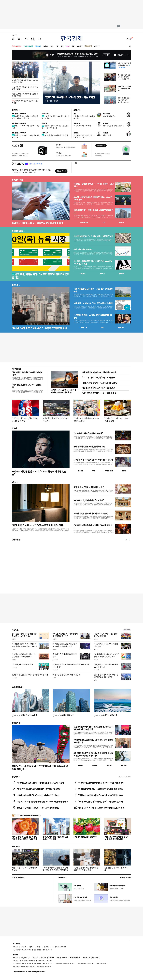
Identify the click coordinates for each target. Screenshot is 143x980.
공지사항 (62, 877)
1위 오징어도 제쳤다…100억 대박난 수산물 (99, 372)
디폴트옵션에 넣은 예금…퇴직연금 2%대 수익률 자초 (38, 223)
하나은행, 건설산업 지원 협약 (22, 664)
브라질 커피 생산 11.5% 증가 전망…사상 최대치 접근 (56, 117)
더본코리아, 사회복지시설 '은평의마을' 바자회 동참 (106, 635)
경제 (52, 46)
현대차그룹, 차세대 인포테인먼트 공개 (65, 655)
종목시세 (102, 274)
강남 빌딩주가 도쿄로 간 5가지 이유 (117, 869)
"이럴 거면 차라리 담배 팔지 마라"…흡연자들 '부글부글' (39, 789)
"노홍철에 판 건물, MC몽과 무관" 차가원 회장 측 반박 (93, 316)
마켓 (122, 223)
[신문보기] (13, 39)
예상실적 (83, 274)
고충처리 (31, 947)
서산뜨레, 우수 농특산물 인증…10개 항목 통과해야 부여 (117, 838)
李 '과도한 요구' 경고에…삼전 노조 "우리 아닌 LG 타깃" (25, 88)
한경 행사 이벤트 (18, 877)
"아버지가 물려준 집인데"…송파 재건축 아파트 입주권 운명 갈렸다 (55, 869)
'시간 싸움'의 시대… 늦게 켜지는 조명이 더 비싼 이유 (37, 525)
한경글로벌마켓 (28, 46)
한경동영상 (16, 540)
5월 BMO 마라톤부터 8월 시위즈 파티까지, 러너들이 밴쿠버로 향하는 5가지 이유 (93, 754)
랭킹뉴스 (15, 777)
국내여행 (95, 765)
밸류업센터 (121, 328)
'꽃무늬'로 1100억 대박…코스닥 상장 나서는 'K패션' (70, 97)
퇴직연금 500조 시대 (24, 715)
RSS (58, 958)
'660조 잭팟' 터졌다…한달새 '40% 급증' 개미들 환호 (38, 808)
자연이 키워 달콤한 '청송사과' (85, 837)
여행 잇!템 (124, 765)
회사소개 (15, 947)
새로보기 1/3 (127, 630)
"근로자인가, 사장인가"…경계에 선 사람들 (106, 645)
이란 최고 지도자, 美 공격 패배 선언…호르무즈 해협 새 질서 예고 (42, 802)
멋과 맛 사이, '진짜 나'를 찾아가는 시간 (89, 487)
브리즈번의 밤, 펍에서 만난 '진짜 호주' (89, 500)
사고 (130, 877)
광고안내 (39, 947)
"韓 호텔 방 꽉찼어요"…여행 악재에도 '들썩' (27, 374)
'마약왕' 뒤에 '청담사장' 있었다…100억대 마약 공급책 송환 (25, 81)
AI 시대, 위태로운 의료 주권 (82, 126)
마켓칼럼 (44, 123)
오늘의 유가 (45, 133)
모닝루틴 (79, 46)
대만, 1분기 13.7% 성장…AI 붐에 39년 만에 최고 (106, 666)
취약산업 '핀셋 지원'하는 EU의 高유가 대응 (84, 117)
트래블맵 (81, 765)
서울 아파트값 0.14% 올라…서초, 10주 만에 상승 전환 (93, 290)
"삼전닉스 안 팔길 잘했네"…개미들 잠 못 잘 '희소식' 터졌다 (40, 783)
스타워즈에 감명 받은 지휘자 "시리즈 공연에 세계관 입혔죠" (39, 473)
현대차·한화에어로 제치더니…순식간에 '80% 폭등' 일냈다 (106, 676)
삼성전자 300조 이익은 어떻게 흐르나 (124, 65)
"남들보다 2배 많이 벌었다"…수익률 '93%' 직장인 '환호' (93, 185)
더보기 (96, 46)
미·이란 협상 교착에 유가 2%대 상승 (55, 135)
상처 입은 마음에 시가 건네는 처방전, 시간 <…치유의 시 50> (24, 635)
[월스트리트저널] (27, 39)
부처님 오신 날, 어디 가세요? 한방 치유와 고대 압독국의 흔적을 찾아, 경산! (40, 768)
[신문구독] (40, 39)
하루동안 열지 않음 (121, 55)
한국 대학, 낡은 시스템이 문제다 (113, 126)
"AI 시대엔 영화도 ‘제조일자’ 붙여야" (88, 433)
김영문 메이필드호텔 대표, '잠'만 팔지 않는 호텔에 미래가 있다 (93, 741)
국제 (62, 46)
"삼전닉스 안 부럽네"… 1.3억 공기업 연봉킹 (100, 383)
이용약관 (64, 958)
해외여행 (109, 765)
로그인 (129, 39)
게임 (73, 46)
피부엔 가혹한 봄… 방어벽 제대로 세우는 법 (91, 513)
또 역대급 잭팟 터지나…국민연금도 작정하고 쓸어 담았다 (101, 789)
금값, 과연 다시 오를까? (83, 249)
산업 (57, 46)
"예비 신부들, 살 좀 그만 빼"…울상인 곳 (27, 386)
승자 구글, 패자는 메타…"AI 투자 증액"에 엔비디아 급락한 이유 (25, 117)
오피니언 (46, 46)
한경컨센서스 (84, 223)
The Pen (15, 847)
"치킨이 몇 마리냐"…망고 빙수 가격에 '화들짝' (117, 420)
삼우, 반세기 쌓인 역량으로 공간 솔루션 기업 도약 (55, 838)
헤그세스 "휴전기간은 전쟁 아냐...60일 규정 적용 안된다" (25, 95)
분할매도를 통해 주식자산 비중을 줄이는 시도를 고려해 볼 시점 (55, 127)
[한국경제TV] (20, 39)
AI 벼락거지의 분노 (109, 116)
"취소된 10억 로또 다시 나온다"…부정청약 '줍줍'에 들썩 (39, 328)
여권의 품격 (107, 135)
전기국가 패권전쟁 (105, 715)
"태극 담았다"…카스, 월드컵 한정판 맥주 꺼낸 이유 (25, 420)
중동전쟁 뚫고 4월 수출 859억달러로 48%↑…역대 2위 (124, 100)
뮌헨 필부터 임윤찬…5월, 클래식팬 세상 (89, 446)
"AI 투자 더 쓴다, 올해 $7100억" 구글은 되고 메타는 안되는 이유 (106, 655)
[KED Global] (33, 39)
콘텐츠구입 (27, 958)
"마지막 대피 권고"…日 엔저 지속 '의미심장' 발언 (93, 236)
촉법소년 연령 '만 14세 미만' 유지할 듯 (67, 675)
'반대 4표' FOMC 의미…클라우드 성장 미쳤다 (26, 127)
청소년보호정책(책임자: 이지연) (91, 958)
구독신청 (23, 947)
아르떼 (14, 428)
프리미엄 (89, 46)
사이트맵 (43, 958)
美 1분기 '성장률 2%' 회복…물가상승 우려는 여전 (30, 675)
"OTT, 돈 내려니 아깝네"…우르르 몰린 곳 (99, 378)
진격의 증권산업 (63, 715)
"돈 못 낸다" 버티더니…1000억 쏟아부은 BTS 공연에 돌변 (101, 808)
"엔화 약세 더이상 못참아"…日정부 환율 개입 (124, 88)
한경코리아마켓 (17, 46)
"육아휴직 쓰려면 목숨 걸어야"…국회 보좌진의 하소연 (84, 136)
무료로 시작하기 (61, 171)
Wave (68, 46)
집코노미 (38, 46)
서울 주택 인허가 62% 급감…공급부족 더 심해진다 (94, 303)
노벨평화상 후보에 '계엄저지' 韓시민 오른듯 (56, 420)
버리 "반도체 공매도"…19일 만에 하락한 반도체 (26, 136)
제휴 (22, 958)
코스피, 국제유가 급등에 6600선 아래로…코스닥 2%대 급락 (93, 198)
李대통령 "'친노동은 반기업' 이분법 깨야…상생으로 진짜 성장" (124, 78)
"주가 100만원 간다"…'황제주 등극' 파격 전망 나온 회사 (100, 802)
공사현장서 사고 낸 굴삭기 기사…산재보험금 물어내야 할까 (64, 391)
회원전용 (15, 110)
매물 (102, 328)
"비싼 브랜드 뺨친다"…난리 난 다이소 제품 (99, 393)
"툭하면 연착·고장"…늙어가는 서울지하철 (25, 102)
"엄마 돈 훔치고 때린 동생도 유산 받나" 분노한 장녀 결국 (86, 869)
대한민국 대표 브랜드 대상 (30, 815)
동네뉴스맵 (84, 328)
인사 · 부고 (123, 877)
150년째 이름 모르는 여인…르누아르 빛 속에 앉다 (93, 460)
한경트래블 (16, 723)
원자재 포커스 (46, 114)
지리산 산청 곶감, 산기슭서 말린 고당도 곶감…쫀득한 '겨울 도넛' (25, 838)
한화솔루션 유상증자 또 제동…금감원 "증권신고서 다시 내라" (71, 666)
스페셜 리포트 (17, 687)
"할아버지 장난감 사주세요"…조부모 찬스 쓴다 (86, 420)
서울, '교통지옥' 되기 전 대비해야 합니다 (25, 869)
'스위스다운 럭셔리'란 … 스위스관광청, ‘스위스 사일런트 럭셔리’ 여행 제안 (93, 728)
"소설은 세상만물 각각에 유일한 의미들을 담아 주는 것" (65, 635)
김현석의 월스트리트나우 (19, 114)
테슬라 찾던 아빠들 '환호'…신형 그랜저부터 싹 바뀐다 (38, 795)
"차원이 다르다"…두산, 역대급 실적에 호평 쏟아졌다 (93, 211)
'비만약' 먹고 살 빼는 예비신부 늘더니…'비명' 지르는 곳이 (101, 783)
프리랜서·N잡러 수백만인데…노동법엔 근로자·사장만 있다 (24, 655)
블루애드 (47, 947)
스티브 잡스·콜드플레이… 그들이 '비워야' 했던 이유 (93, 527)
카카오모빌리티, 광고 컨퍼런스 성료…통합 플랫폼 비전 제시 (65, 645)
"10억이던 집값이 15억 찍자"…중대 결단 (98, 388)
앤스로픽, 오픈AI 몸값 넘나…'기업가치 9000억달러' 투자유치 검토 (93, 263)
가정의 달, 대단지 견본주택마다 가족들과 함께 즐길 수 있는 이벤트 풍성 (24, 646)
